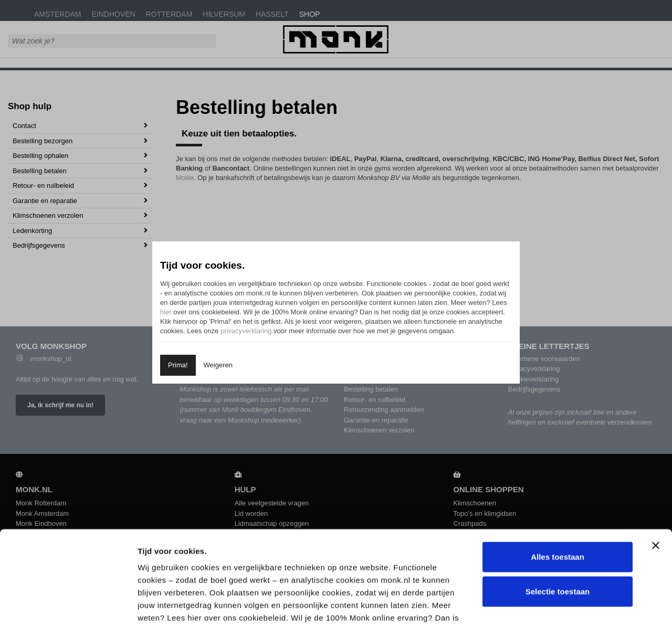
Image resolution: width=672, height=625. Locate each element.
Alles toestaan (558, 465)
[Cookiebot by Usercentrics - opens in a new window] (68, 605)
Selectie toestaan (558, 499)
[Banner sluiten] (656, 453)
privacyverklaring (246, 331)
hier (166, 312)
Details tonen (564, 604)
